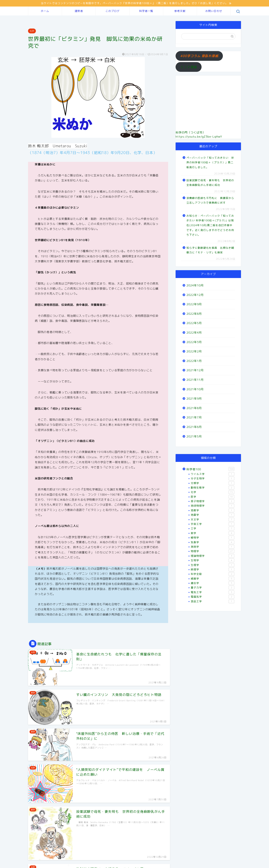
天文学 (212, 519)
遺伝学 (212, 583)
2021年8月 (194, 408)
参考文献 (180, 11)
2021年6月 (194, 427)
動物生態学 (212, 488)
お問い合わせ (214, 11)
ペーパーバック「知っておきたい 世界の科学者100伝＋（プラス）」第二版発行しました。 (210, 162)
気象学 (212, 542)
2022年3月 (194, 342)
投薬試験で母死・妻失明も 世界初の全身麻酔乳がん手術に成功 (210, 183)
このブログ (113, 11)
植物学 (212, 538)
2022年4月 (194, 333)
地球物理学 (212, 506)
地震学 (212, 515)
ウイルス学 (212, 474)
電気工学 (212, 592)
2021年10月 (195, 389)
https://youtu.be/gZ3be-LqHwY (199, 137)
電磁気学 (212, 597)
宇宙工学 (212, 524)
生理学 (212, 565)
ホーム (45, 11)
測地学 (212, 547)
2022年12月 (195, 295)
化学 (32, 31)
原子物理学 (212, 501)
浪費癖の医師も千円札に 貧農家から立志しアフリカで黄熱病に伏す (210, 200)
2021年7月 (194, 417)
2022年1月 (194, 361)
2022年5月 (194, 323)
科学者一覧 (146, 11)
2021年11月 (195, 380)
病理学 (212, 569)
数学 (212, 533)
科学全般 (212, 574)
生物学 (212, 560)
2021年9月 (194, 399)
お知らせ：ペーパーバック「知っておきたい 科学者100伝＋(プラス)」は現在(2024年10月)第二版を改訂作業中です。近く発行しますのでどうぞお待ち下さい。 (210, 225)
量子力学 (212, 588)
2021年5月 (194, 436)
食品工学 (212, 601)
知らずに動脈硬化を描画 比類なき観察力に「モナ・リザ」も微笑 (210, 250)
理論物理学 (212, 556)
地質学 (212, 510)
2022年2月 (194, 351)
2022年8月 (194, 314)
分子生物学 (212, 478)
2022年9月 (194, 304)
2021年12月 (195, 370)
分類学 (212, 483)
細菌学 (212, 579)
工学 (212, 528)
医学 (212, 497)
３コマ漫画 (189, 67)
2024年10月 (195, 285)
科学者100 (210, 469)
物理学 (212, 551)
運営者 (79, 11)
